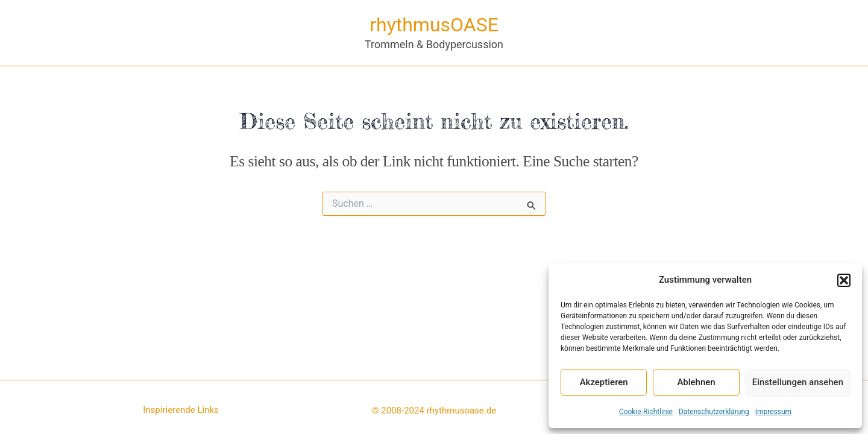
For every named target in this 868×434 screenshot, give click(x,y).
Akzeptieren (604, 382)
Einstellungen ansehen (798, 382)
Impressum (773, 412)
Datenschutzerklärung (714, 412)
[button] (844, 280)
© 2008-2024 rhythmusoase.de (434, 410)
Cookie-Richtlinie (646, 412)
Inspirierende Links (181, 410)
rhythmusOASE (434, 25)
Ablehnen (696, 382)
